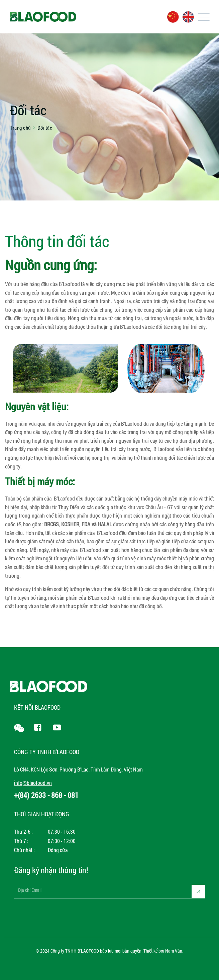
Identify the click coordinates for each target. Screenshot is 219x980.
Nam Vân (174, 951)
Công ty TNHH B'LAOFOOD (75, 951)
